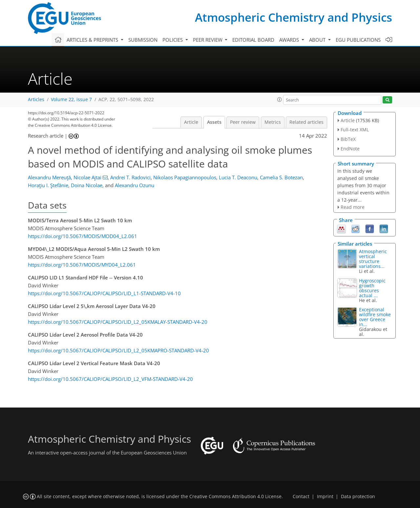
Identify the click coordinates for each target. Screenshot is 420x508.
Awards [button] (290, 40)
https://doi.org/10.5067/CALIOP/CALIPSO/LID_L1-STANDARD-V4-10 (104, 293)
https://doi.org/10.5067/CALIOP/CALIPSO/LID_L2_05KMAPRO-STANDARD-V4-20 (118, 350)
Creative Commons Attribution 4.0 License (235, 497)
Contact (301, 497)
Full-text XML (355, 130)
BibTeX (348, 139)
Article (191, 122)
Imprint (325, 497)
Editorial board (253, 40)
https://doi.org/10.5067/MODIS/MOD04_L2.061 (83, 236)
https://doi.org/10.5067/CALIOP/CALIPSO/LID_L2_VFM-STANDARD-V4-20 (110, 379)
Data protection (358, 497)
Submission (143, 40)
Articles (36, 99)
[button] (280, 99)
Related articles (306, 122)
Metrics (273, 122)
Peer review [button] (208, 40)
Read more (353, 207)
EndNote (350, 149)
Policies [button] (173, 40)
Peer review (243, 122)
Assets (214, 122)
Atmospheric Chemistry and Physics (294, 17)
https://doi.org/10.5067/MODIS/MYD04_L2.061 (82, 265)
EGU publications (358, 40)
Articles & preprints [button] (93, 40)
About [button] (318, 40)
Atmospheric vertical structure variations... (373, 259)
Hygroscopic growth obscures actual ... (372, 288)
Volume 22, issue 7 (71, 99)
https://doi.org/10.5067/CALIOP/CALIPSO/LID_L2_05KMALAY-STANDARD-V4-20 (118, 322)
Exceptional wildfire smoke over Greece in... (375, 317)
